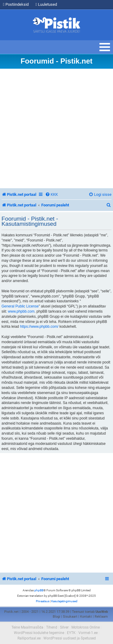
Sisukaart (70, 617)
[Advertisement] (56, 128)
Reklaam (101, 617)
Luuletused (46, 4)
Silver (64, 627)
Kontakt (86, 617)
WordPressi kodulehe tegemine (39, 633)
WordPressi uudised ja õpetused (70, 638)
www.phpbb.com (21, 311)
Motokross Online (86, 627)
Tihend (52, 627)
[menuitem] (52, 194)
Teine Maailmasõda (27, 627)
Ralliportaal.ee (29, 638)
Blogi (56, 617)
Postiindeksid (16, 4)
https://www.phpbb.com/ (39, 327)
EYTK (71, 633)
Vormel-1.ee (88, 633)
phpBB (39, 590)
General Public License (20, 306)
